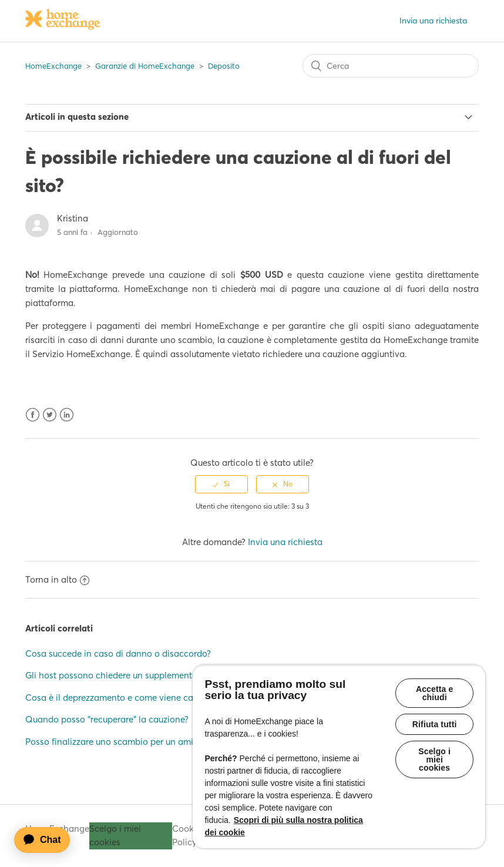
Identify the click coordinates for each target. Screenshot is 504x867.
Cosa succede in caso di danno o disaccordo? (118, 653)
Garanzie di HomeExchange (145, 66)
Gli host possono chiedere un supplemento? (113, 675)
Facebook (33, 415)
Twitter (50, 415)
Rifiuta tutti (435, 724)
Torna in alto (57, 579)
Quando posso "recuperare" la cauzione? (107, 719)
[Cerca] (391, 66)
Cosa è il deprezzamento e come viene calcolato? (125, 698)
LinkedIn (67, 415)
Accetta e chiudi (435, 693)
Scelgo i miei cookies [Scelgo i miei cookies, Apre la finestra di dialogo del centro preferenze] (434, 760)
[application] (48, 840)
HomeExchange (53, 66)
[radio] (221, 484)
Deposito (224, 66)
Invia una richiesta (433, 21)
